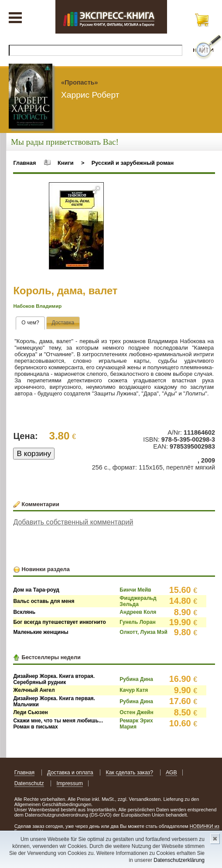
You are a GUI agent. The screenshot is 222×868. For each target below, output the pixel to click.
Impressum (70, 783)
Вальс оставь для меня (44, 601)
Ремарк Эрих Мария (136, 724)
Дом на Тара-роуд (36, 590)
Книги (66, 163)
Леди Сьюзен (30, 712)
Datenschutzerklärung (179, 860)
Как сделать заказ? (130, 773)
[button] (96, 190)
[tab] (30, 323)
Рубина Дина (136, 679)
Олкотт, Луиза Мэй (143, 632)
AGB (171, 773)
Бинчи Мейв (135, 590)
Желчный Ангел (34, 690)
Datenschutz (29, 783)
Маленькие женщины (41, 632)
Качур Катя (134, 690)
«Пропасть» (80, 82)
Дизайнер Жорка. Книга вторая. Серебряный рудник (54, 679)
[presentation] (30, 323)
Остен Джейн (136, 712)
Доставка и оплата (70, 773)
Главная (24, 163)
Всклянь (24, 612)
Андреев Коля (138, 612)
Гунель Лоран (137, 622)
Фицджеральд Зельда (138, 601)
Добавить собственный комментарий (73, 522)
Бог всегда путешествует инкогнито (59, 622)
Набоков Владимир (37, 306)
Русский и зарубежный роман (133, 163)
